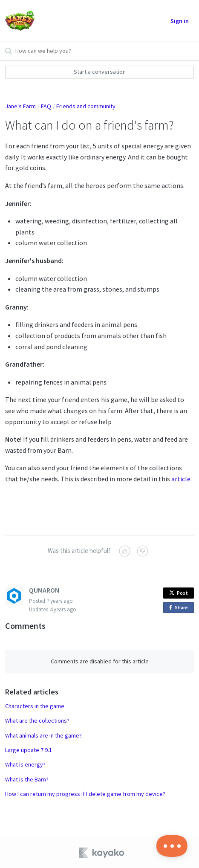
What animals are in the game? (43, 735)
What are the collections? (37, 720)
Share (180, 608)
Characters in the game (35, 706)
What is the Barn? (27, 779)
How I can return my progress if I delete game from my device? (85, 794)
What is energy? (25, 764)
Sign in (180, 21)
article (181, 479)
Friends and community (86, 106)
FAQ (46, 106)
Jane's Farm (20, 106)
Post (179, 593)
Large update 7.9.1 (29, 750)
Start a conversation (100, 72)
